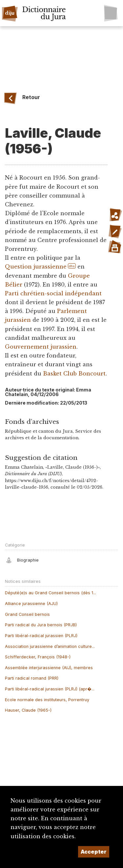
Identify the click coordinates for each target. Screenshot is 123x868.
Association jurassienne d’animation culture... (50, 646)
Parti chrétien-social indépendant (53, 293)
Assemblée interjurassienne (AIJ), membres (49, 668)
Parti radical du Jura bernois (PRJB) (41, 625)
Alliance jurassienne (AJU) (31, 604)
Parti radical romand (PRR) (32, 678)
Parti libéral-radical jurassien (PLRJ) (41, 636)
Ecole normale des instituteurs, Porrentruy (47, 700)
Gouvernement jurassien (41, 347)
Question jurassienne (36, 267)
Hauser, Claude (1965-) (28, 710)
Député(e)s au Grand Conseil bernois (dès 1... (51, 593)
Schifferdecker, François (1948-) (38, 657)
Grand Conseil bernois (27, 614)
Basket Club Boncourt (74, 373)
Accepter (94, 852)
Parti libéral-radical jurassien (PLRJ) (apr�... (50, 689)
